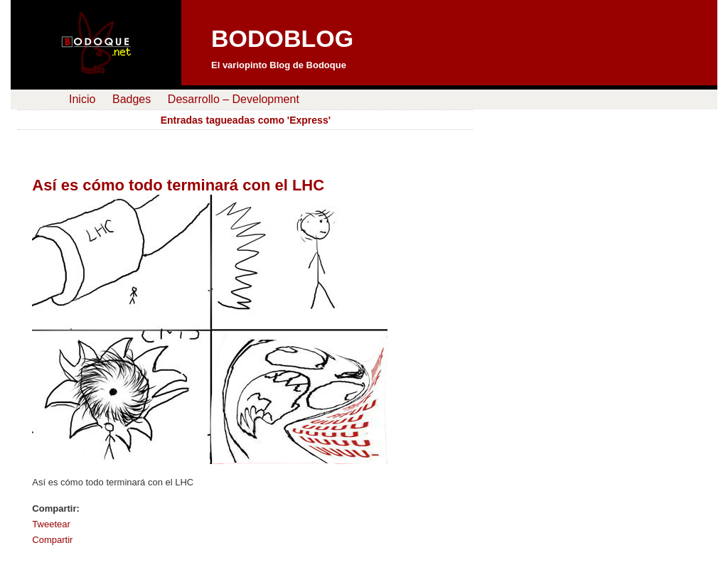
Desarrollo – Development (234, 99)
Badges (132, 99)
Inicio (82, 99)
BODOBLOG (282, 38)
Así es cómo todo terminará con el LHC (178, 185)
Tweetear (51, 524)
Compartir (52, 540)
